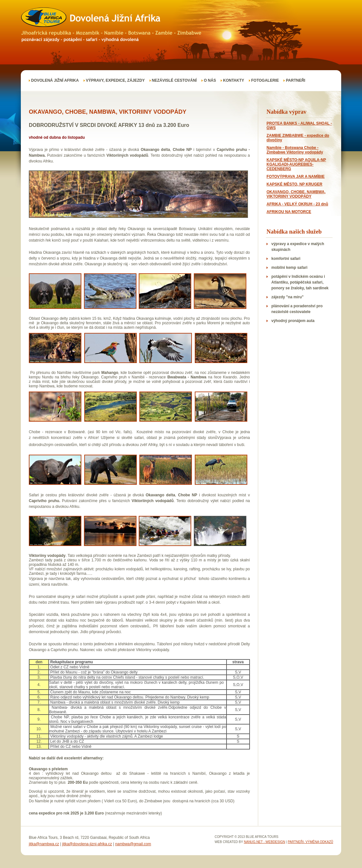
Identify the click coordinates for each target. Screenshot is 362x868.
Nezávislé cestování (174, 80)
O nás (210, 80)
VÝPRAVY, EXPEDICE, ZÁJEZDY (115, 80)
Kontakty (234, 80)
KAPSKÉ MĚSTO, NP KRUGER (294, 184)
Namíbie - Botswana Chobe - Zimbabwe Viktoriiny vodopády (295, 150)
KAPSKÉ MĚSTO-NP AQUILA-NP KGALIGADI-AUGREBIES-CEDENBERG (296, 164)
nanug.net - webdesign (264, 842)
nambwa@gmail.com (133, 844)
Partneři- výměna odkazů (310, 842)
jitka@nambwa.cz (44, 844)
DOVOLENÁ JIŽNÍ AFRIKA (55, 80)
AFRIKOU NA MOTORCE (289, 212)
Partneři (295, 80)
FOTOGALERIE (265, 80)
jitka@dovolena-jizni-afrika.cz (87, 844)
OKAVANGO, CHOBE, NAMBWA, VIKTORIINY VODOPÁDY (296, 194)
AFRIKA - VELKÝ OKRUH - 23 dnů (297, 204)
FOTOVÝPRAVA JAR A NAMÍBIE (296, 177)
